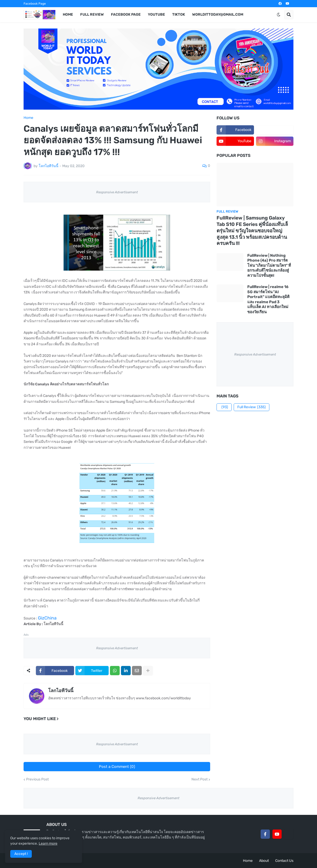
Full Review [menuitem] (92, 15)
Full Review (252, 407)
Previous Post (37, 779)
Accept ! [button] (21, 854)
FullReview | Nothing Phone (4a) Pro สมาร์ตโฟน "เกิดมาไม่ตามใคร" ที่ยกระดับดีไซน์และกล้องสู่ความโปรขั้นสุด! (269, 265)
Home (28, 118)
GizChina (47, 618)
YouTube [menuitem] (156, 15)
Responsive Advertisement (117, 192)
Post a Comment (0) (117, 767)
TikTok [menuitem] (179, 15)
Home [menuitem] (68, 15)
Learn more (48, 843)
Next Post (200, 779)
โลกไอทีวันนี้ (61, 691)
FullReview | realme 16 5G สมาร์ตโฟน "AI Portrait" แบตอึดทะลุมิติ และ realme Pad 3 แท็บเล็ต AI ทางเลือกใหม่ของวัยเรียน (268, 299)
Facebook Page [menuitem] (126, 15)
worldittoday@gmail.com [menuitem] (218, 15)
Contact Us (284, 861)
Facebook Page (35, 4)
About (264, 861)
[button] (279, 15)
